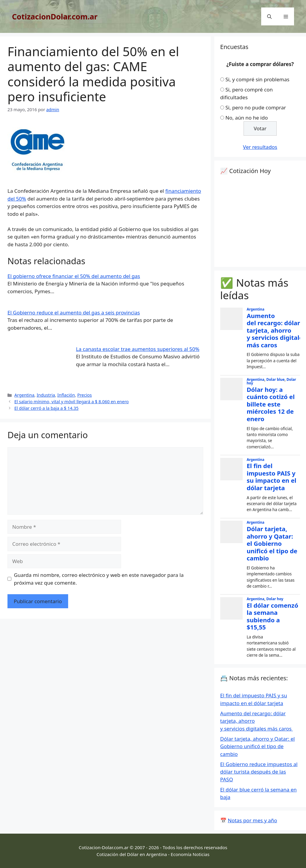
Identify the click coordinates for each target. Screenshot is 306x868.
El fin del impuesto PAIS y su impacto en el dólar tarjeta (271, 477)
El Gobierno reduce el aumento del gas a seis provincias (74, 312)
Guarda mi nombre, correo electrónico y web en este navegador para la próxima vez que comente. (99, 579)
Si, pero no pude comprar (256, 107)
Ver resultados (260, 147)
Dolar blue (275, 379)
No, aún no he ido (247, 118)
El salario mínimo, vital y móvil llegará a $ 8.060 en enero (72, 402)
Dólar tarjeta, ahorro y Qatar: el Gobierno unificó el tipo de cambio (272, 543)
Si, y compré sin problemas (257, 79)
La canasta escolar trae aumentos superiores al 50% (138, 349)
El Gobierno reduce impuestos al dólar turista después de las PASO (259, 772)
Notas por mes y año (252, 820)
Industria (46, 395)
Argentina (24, 395)
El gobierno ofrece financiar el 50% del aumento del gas (74, 276)
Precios (84, 395)
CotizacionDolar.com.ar (55, 16)
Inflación (66, 395)
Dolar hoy (275, 599)
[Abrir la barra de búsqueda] (269, 16)
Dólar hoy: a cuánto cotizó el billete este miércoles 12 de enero (271, 404)
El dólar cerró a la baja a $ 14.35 (46, 408)
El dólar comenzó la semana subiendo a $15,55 (272, 616)
